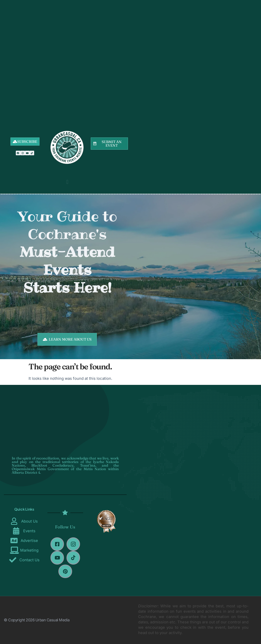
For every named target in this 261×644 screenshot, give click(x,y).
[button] (67, 182)
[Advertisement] (67, 59)
